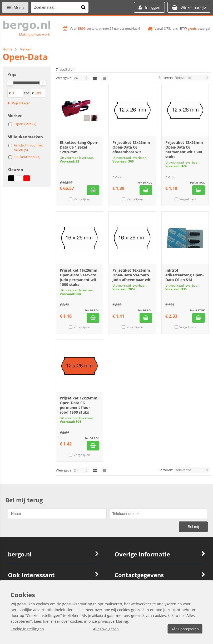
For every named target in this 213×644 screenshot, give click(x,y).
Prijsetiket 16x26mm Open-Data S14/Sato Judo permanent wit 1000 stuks (79, 277)
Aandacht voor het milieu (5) (28, 148)
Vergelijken (82, 199)
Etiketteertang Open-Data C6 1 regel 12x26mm (79, 147)
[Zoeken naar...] (84, 7)
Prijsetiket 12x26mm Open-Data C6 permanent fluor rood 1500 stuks (79, 405)
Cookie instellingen (27, 629)
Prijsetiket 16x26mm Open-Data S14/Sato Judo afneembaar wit (132, 275)
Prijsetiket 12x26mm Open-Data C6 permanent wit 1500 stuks (184, 149)
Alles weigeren (105, 629)
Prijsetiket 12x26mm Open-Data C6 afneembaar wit (131, 147)
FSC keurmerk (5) (27, 157)
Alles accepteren (184, 629)
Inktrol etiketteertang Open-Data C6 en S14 (185, 275)
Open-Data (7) (25, 124)
